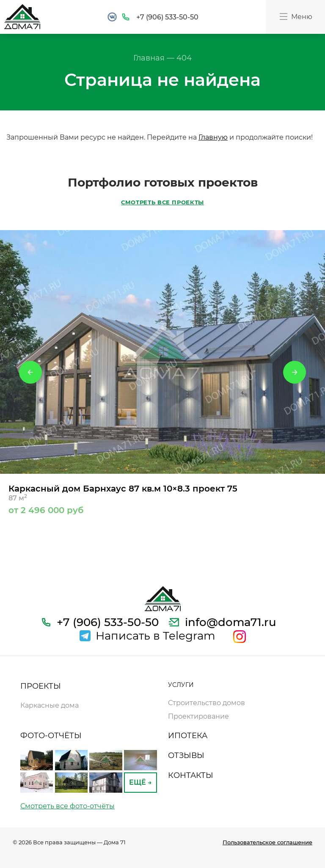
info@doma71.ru (231, 622)
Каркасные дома (50, 705)
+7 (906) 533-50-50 (167, 17)
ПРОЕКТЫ (41, 686)
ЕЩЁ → (140, 782)
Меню (295, 16)
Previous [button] (30, 372)
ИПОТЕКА (188, 736)
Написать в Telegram (156, 636)
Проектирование (198, 716)
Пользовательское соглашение (267, 842)
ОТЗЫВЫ (186, 755)
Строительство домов (207, 703)
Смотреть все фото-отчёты (67, 806)
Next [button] (295, 372)
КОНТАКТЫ (191, 775)
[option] (162, 372)
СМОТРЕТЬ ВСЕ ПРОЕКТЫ (162, 202)
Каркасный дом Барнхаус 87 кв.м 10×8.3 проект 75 (162, 499)
